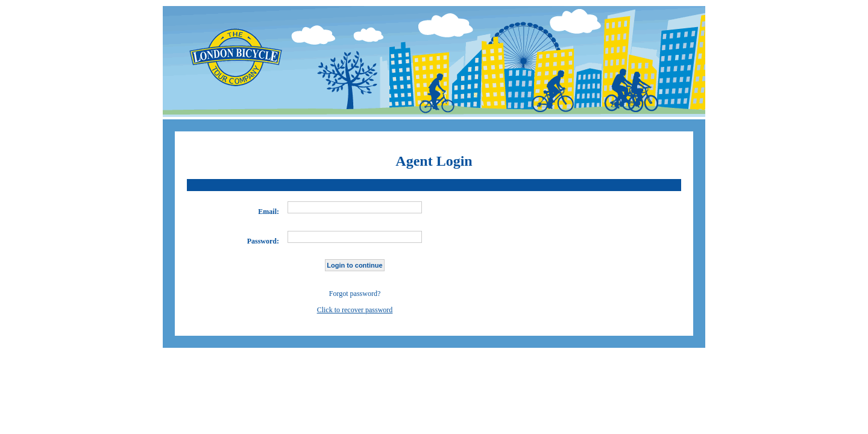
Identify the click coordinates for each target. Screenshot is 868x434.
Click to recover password (355, 310)
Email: (269, 212)
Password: (263, 241)
